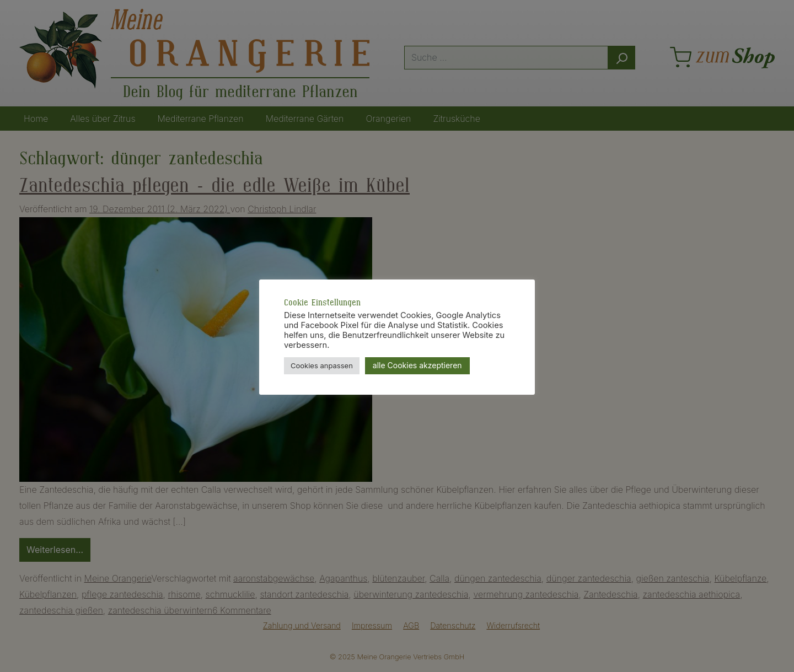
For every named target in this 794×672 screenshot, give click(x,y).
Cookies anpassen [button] (322, 365)
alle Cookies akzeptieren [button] (417, 365)
